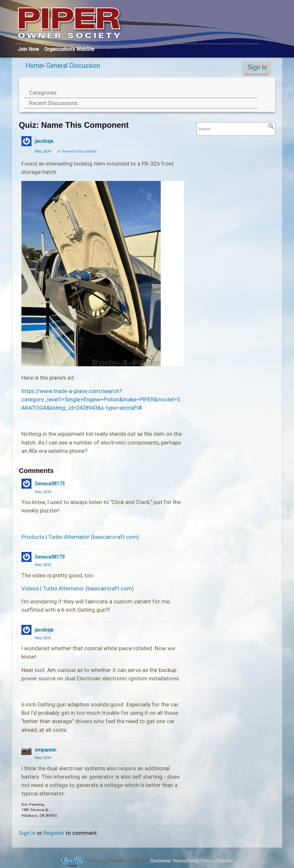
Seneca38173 (50, 484)
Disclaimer (161, 861)
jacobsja (44, 141)
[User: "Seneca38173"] (26, 484)
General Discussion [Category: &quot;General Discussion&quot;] (79, 151)
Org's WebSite (69, 49)
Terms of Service (217, 861)
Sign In (257, 67)
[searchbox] (236, 129)
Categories (43, 93)
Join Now (28, 49)
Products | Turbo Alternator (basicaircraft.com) (80, 537)
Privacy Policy (186, 861)
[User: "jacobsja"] (26, 141)
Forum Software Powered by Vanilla (72, 861)
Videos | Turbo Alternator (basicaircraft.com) (78, 588)
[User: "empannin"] (26, 750)
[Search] (271, 126)
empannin (46, 750)
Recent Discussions (53, 103)
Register (54, 833)
